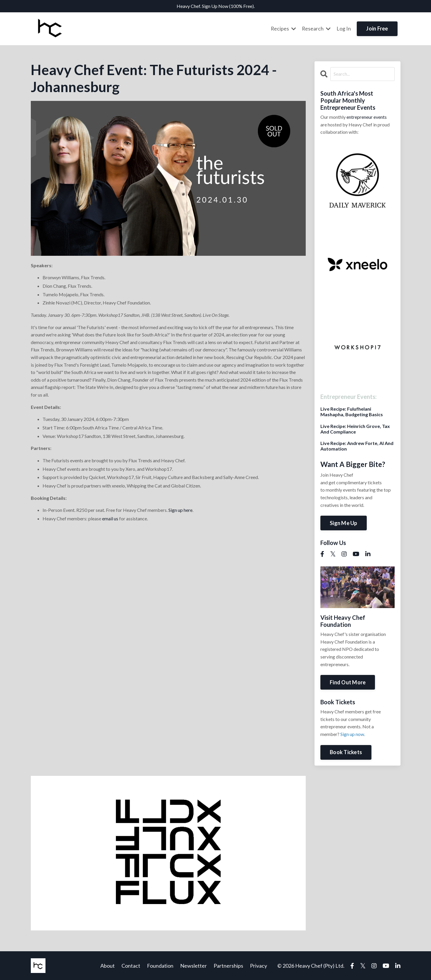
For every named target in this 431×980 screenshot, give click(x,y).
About (108, 965)
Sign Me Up (344, 523)
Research (316, 28)
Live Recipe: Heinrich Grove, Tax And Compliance (355, 429)
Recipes (283, 28)
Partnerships (228, 965)
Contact (131, 965)
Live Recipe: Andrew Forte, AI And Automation (357, 446)
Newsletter (193, 965)
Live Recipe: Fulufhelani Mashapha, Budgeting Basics (352, 411)
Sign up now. (353, 734)
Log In (344, 28)
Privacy (258, 965)
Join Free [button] (377, 28)
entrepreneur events (367, 117)
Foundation (160, 965)
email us (110, 518)
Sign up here (180, 510)
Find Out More (348, 682)
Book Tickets (346, 752)
